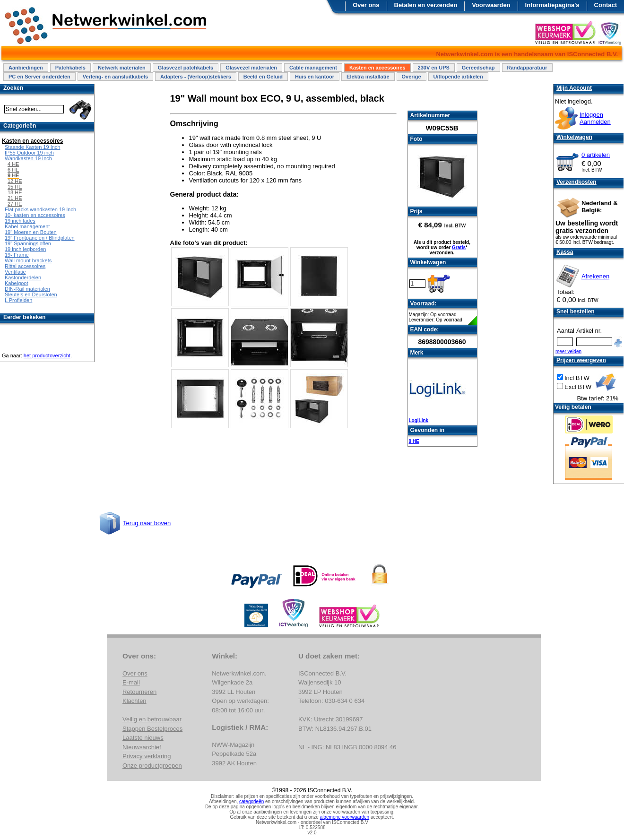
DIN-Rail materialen (27, 289)
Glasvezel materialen (251, 68)
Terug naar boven (147, 523)
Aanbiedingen (26, 68)
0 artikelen (596, 155)
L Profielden (18, 300)
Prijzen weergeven (581, 360)
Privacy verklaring (147, 756)
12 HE (15, 181)
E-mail (131, 682)
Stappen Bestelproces (152, 729)
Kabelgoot (17, 283)
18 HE (15, 192)
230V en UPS (434, 68)
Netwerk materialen (122, 68)
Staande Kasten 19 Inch (32, 147)
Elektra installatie (368, 77)
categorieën (251, 801)
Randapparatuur (527, 68)
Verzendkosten (576, 182)
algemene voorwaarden (345, 817)
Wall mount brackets (28, 260)
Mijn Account (574, 88)
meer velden (568, 351)
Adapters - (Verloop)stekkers (196, 77)
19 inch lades (20, 221)
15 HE (15, 187)
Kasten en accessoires (377, 68)
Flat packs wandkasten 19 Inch (40, 209)
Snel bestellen (576, 312)
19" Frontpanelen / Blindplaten (40, 238)
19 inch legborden (25, 249)
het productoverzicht (47, 355)
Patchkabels (70, 68)
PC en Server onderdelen (39, 77)
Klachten (134, 701)
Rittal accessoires (25, 266)
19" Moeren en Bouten (31, 232)
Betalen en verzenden (426, 5)
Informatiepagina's (552, 5)
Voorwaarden (491, 5)
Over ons (366, 5)
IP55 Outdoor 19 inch (29, 153)
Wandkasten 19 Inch (28, 158)
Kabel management (27, 226)
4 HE (13, 164)
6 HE (13, 170)
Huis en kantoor (315, 77)
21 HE (15, 198)
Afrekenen (595, 276)
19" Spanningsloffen (28, 243)
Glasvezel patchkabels (186, 68)
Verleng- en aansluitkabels (115, 77)
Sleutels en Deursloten (31, 294)
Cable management (313, 68)
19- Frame (17, 255)
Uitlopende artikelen (458, 77)
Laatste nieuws (143, 738)
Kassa (565, 252)
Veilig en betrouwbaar (152, 719)
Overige (412, 77)
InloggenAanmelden (595, 118)
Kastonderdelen (23, 277)
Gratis (459, 247)
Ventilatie (15, 272)
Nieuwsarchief (142, 747)
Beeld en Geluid (263, 77)
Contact (606, 5)
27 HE (15, 204)
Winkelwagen (574, 137)
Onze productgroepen (152, 766)
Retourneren (139, 692)
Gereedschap (478, 68)
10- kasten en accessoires (35, 215)
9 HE (414, 441)
